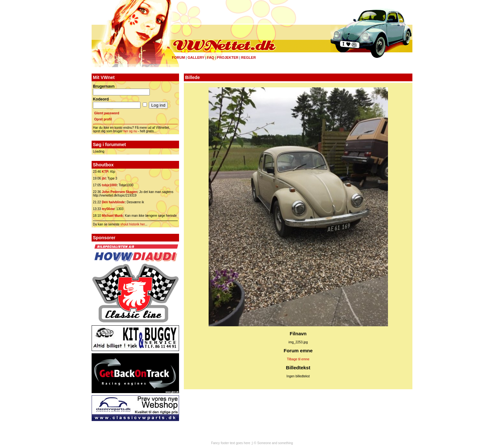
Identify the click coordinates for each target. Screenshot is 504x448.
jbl (104, 178)
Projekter (228, 57)
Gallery (196, 57)
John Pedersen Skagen (120, 192)
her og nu (130, 131)
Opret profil (103, 119)
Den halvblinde (113, 202)
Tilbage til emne (298, 359)
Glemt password (107, 113)
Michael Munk (113, 216)
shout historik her (133, 224)
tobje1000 (109, 185)
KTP (105, 172)
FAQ (211, 57)
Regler (248, 57)
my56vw (108, 209)
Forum (178, 57)
